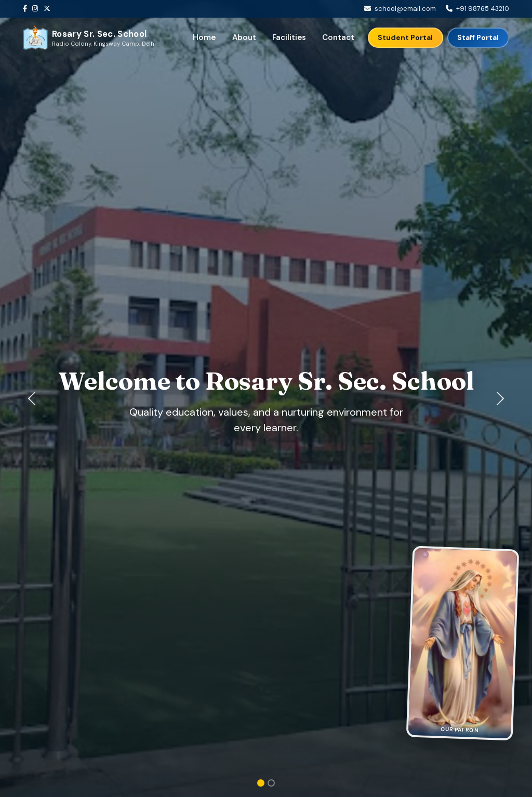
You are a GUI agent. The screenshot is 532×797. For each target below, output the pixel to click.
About (244, 37)
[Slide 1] (261, 783)
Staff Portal (478, 37)
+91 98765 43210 (483, 9)
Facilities (289, 37)
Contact (338, 37)
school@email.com (405, 9)
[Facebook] (28, 9)
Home (204, 37)
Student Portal (405, 37)
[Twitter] (50, 9)
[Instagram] (38, 9)
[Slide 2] (271, 783)
